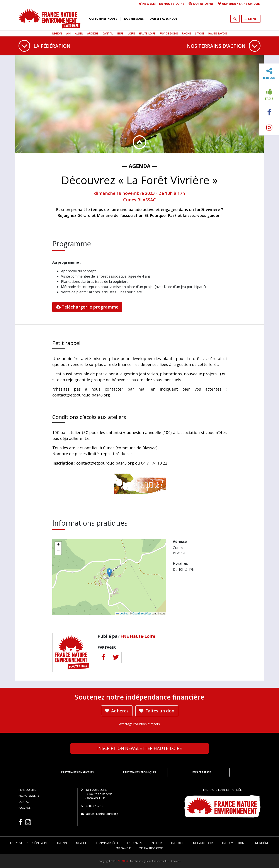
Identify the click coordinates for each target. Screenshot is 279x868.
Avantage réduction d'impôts (139, 724)
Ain (68, 33)
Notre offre (201, 4)
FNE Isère (157, 843)
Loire (131, 33)
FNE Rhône (261, 843)
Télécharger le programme (87, 307)
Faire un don (250, 4)
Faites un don (157, 711)
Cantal (108, 33)
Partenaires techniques (140, 772)
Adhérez (117, 711)
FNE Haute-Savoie (151, 848)
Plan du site (27, 790)
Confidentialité (160, 861)
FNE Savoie (123, 848)
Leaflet (122, 614)
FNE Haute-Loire (138, 636)
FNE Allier (82, 843)
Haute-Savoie (218, 33)
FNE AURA (122, 861)
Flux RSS (25, 808)
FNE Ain (62, 843)
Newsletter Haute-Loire (161, 4)
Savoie (200, 33)
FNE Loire (178, 843)
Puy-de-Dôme (169, 33)
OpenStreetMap (142, 614)
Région (57, 33)
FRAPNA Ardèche (108, 843)
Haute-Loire (147, 33)
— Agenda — (140, 166)
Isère (120, 33)
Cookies (176, 861)
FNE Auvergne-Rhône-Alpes (30, 843)
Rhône (186, 33)
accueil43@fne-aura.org (102, 814)
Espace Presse (202, 772)
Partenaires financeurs (77, 772)
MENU (251, 19)
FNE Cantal (135, 843)
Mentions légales (140, 861)
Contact (25, 802)
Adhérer (229, 4)
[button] (109, 573)
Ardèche (93, 33)
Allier (79, 33)
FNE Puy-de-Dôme (234, 843)
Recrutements (29, 796)
